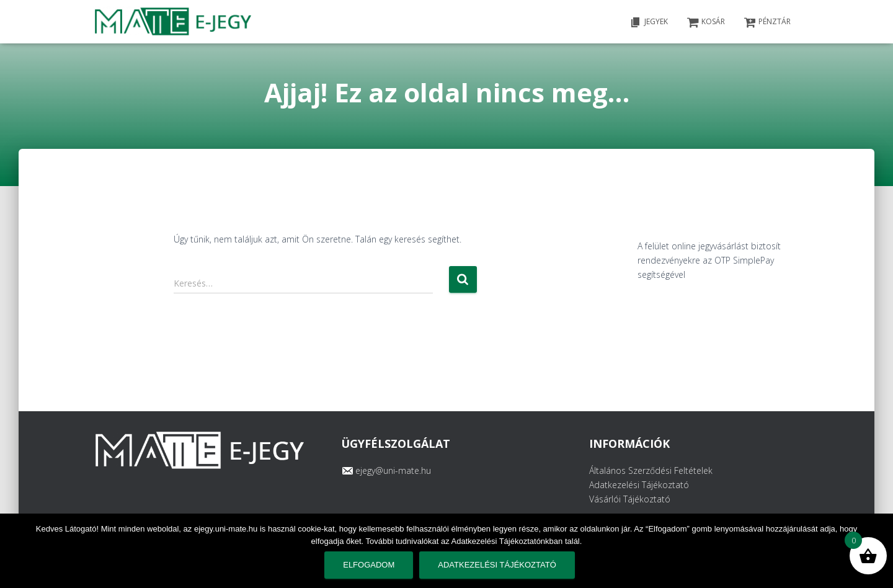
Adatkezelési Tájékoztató (639, 485)
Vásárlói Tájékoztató (630, 499)
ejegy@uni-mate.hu (393, 470)
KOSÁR (706, 22)
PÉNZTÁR (767, 22)
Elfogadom (369, 565)
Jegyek (649, 22)
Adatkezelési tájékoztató (497, 565)
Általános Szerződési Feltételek (651, 470)
